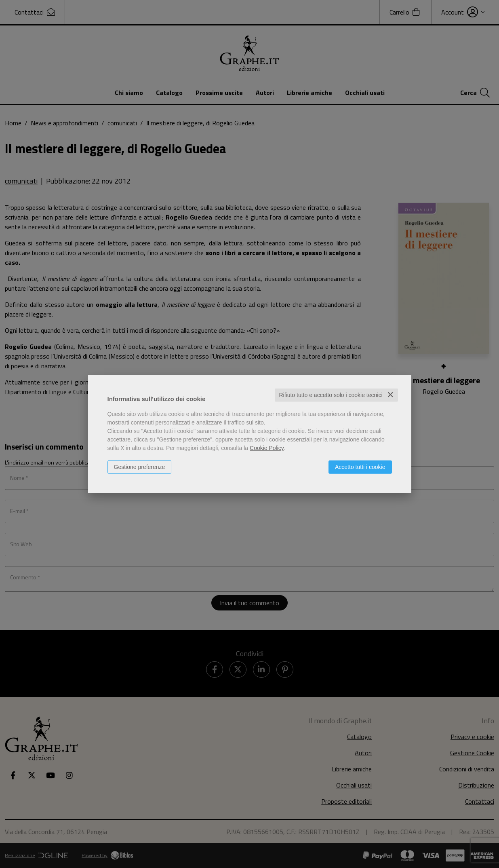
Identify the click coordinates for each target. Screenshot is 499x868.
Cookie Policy (267, 448)
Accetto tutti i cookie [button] (360, 467)
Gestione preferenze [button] (140, 467)
